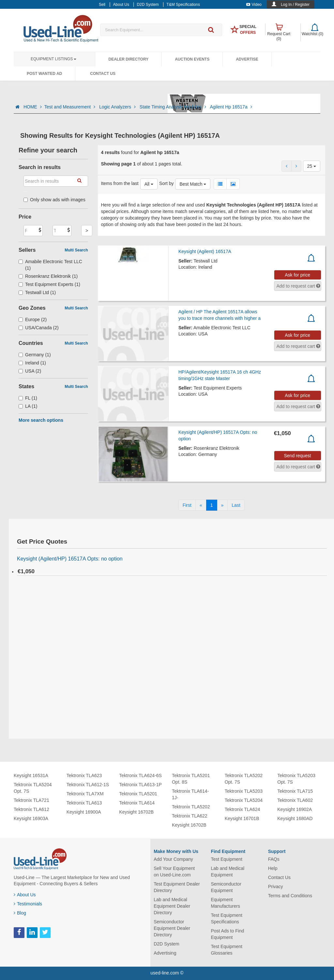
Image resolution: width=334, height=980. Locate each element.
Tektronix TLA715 (295, 791)
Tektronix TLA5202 (191, 807)
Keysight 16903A (31, 818)
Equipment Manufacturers (225, 903)
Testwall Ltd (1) (37, 292)
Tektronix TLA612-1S (88, 785)
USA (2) (30, 371)
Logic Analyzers (118, 107)
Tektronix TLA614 (137, 803)
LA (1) (28, 406)
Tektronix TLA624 (243, 809)
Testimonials (28, 904)
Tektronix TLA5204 (244, 800)
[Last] (236, 505)
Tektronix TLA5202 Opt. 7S (244, 779)
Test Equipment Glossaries (227, 950)
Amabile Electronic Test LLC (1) (50, 265)
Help (273, 868)
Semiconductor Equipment (226, 887)
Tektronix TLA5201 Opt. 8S (191, 779)
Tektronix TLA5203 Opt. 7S (296, 779)
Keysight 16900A (84, 812)
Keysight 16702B (136, 812)
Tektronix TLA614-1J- (190, 794)
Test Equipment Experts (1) (49, 284)
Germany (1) (35, 355)
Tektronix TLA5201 (138, 794)
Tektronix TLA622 (190, 816)
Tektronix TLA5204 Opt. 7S (33, 788)
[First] (187, 505)
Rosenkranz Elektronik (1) (48, 276)
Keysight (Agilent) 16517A (205, 251)
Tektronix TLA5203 (244, 791)
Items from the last (120, 183)
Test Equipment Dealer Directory (177, 887)
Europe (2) (33, 320)
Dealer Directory (128, 59)
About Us (25, 895)
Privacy (276, 887)
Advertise (247, 59)
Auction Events (192, 59)
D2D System (167, 944)
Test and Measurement (70, 107)
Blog (20, 913)
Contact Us (103, 74)
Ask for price (297, 275)
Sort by (166, 183)
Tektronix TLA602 (295, 800)
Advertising (165, 953)
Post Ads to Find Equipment (227, 934)
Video (254, 5)
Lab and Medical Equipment (228, 872)
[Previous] (201, 505)
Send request (297, 456)
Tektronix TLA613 (84, 803)
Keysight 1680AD (295, 818)
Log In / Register (295, 5)
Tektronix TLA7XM (85, 794)
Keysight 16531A (31, 775)
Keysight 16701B (242, 818)
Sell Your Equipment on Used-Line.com (174, 872)
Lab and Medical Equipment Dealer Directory (172, 906)
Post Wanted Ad (44, 74)
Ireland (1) (32, 363)
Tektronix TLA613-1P (140, 785)
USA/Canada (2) (39, 328)
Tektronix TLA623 (84, 775)
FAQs (274, 859)
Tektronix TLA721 (31, 800)
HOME (33, 107)
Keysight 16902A (295, 809)
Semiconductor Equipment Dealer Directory (172, 928)
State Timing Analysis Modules (174, 107)
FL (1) (28, 398)
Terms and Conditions (290, 896)
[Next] (222, 505)
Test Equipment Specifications (227, 918)
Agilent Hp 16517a (231, 107)
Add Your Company (173, 859)
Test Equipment (227, 859)
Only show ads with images (54, 200)
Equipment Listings (53, 59)
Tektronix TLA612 (31, 809)
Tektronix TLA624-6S (140, 775)
